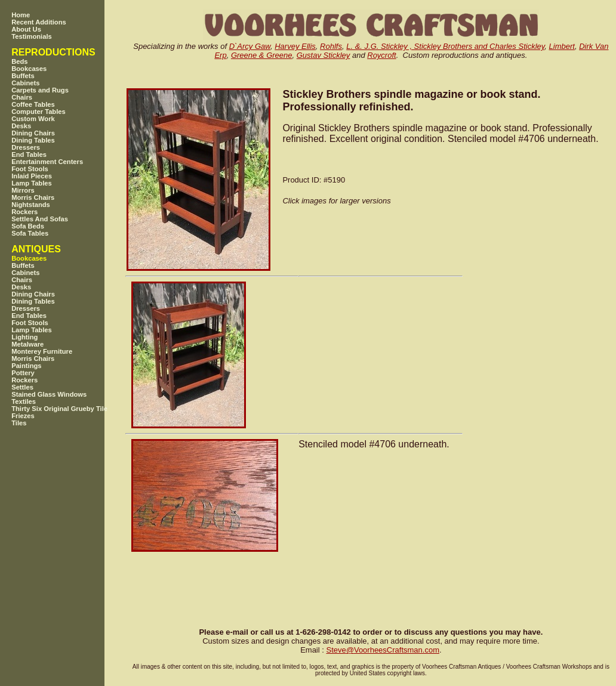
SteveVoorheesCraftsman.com (383, 650)
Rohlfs (331, 46)
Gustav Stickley (324, 55)
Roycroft (381, 55)
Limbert (562, 46)
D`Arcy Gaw (250, 46)
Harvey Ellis (295, 46)
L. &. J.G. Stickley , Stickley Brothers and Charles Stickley (445, 46)
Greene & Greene (262, 55)
